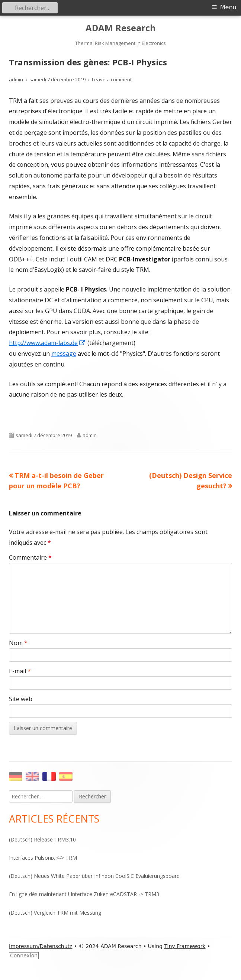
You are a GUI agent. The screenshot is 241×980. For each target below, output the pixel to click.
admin (16, 79)
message (64, 354)
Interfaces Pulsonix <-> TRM (43, 858)
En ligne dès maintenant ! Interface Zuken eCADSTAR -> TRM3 (84, 894)
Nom (18, 643)
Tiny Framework (185, 946)
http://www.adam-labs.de (47, 343)
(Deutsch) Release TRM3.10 (42, 839)
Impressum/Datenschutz (41, 946)
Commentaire (30, 557)
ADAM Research (121, 28)
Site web (21, 699)
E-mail (20, 671)
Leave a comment (112, 79)
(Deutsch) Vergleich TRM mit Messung (55, 913)
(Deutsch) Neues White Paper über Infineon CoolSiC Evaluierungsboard (94, 876)
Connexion (24, 955)
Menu (228, 7)
